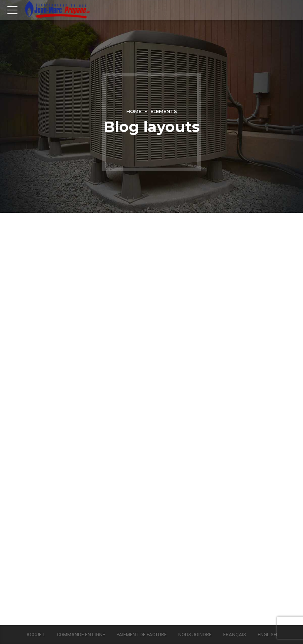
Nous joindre (195, 635)
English (267, 635)
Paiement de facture (142, 635)
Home (134, 111)
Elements (164, 111)
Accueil (36, 635)
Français (235, 635)
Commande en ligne (81, 635)
